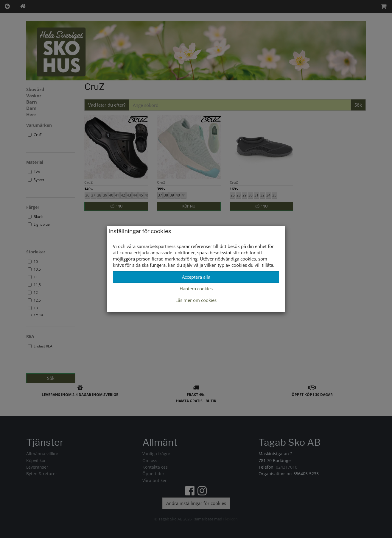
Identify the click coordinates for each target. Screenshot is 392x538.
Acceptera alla (196, 277)
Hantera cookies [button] (196, 289)
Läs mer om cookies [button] (196, 300)
